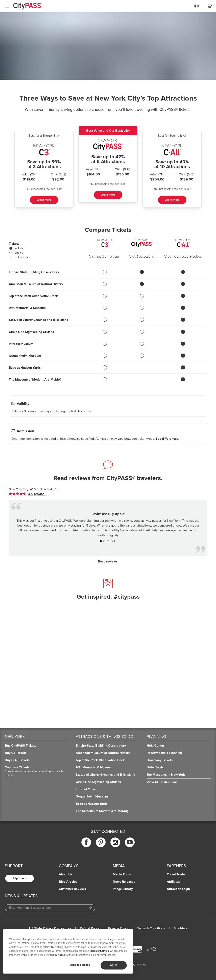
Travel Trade (176, 874)
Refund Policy (90, 928)
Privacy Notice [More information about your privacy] (57, 955)
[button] (101, 541)
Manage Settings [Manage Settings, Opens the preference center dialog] (80, 965)
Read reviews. (108, 561)
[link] (27, 494)
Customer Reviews (72, 889)
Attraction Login (178, 889)
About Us (66, 874)
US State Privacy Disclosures (50, 928)
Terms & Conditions (151, 928)
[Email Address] (50, 908)
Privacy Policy (118, 928)
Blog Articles (68, 882)
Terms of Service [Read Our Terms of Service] (99, 951)
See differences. (167, 439)
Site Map (180, 928)
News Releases (124, 882)
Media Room (122, 874)
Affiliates (173, 882)
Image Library (123, 889)
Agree (114, 965)
